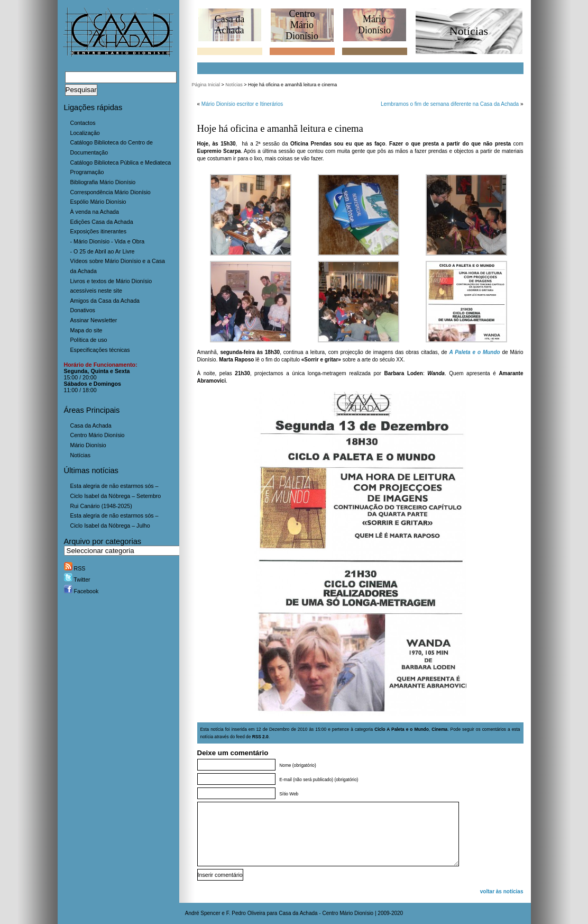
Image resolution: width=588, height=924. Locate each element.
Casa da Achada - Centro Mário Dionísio (326, 913)
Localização (85, 133)
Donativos (83, 310)
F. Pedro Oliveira (246, 913)
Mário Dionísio (88, 445)
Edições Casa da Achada (102, 222)
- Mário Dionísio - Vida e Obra (108, 241)
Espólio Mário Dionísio (98, 202)
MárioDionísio (374, 25)
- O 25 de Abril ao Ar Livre (103, 251)
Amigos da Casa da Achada (105, 301)
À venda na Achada (95, 212)
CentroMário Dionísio (302, 25)
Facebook (81, 591)
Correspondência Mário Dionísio (111, 192)
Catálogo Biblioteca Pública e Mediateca (121, 162)
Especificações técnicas (100, 350)
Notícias (81, 455)
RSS (75, 568)
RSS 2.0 (260, 737)
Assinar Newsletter (94, 320)
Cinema (439, 729)
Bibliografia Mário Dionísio (103, 182)
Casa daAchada (229, 25)
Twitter (77, 579)
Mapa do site (86, 330)
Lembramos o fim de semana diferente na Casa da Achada (450, 104)
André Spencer (203, 913)
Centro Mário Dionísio (98, 435)
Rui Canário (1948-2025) (101, 506)
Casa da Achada (91, 425)
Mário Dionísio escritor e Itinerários (242, 104)
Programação (87, 172)
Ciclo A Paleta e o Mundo (402, 729)
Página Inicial (206, 85)
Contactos (83, 123)
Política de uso (89, 340)
